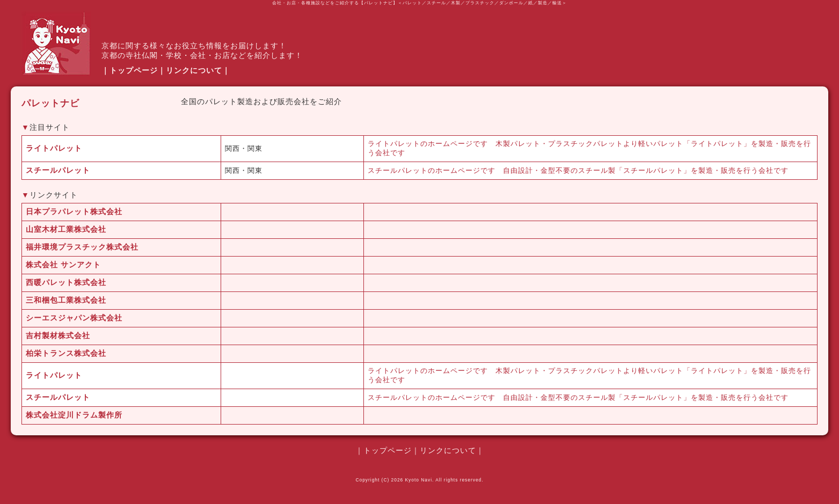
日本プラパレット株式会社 (74, 211)
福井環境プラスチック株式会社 (82, 247)
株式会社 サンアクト (63, 265)
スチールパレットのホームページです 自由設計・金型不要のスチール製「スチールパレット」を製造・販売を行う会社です (578, 171)
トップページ (134, 70)
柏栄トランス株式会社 (66, 353)
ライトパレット (54, 148)
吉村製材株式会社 (58, 335)
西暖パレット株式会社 (66, 282)
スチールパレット (58, 170)
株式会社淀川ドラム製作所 (74, 415)
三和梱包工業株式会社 (66, 300)
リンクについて (194, 70)
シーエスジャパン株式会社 (74, 318)
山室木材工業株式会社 (66, 229)
